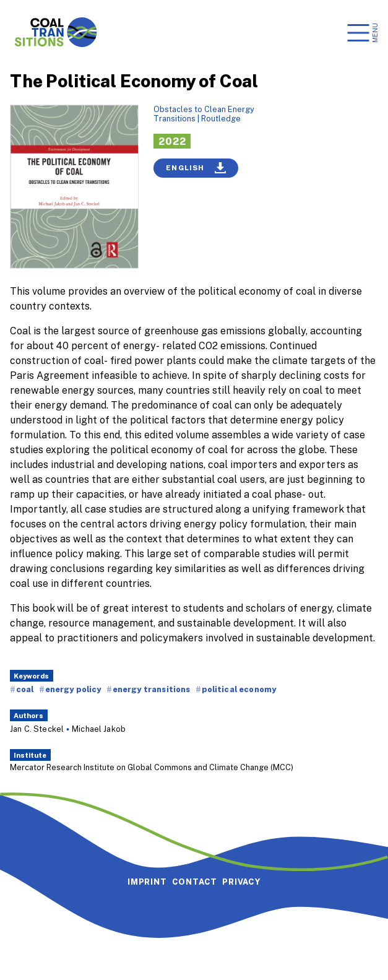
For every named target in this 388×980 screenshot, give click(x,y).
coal (25, 689)
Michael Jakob (99, 729)
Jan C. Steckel (37, 729)
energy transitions (152, 689)
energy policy (73, 689)
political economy (239, 689)
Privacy (241, 882)
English (196, 168)
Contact (195, 882)
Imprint (147, 882)
